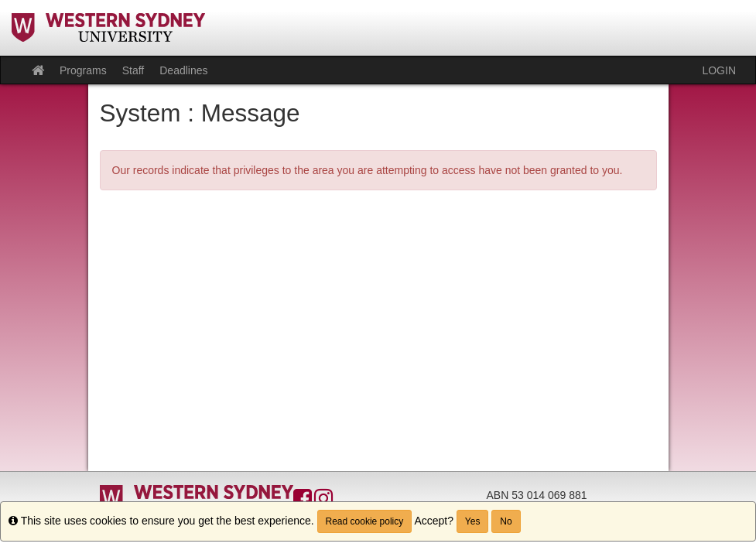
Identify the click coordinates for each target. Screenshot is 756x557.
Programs (83, 70)
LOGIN (719, 70)
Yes (473, 521)
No (506, 521)
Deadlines (183, 70)
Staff (133, 70)
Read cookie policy (365, 521)
